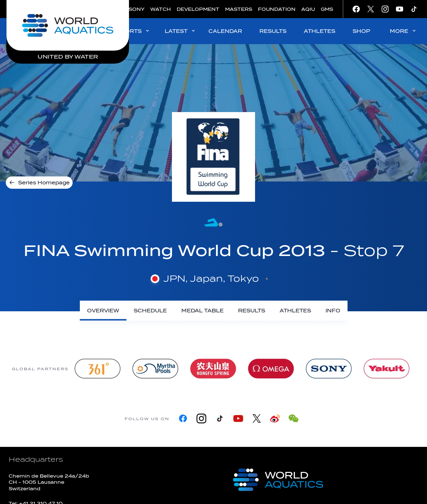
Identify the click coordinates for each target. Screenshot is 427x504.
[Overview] (103, 311)
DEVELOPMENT (198, 9)
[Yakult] (387, 369)
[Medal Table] (202, 311)
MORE (403, 31)
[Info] (333, 311)
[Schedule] (150, 311)
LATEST (180, 31)
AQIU (308, 9)
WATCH (161, 9)
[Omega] (271, 369)
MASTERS (239, 9)
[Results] (252, 311)
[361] (98, 369)
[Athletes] (295, 311)
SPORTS (133, 31)
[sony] (329, 369)
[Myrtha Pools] (155, 369)
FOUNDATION (277, 9)
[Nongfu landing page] (213, 369)
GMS (327, 9)
